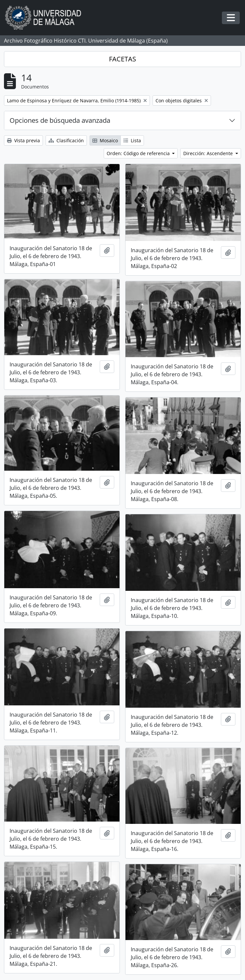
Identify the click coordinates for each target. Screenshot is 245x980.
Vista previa (23, 140)
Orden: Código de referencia (139, 153)
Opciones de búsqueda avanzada (60, 120)
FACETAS (122, 59)
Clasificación (66, 140)
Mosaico (105, 140)
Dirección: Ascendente (209, 153)
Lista (132, 140)
